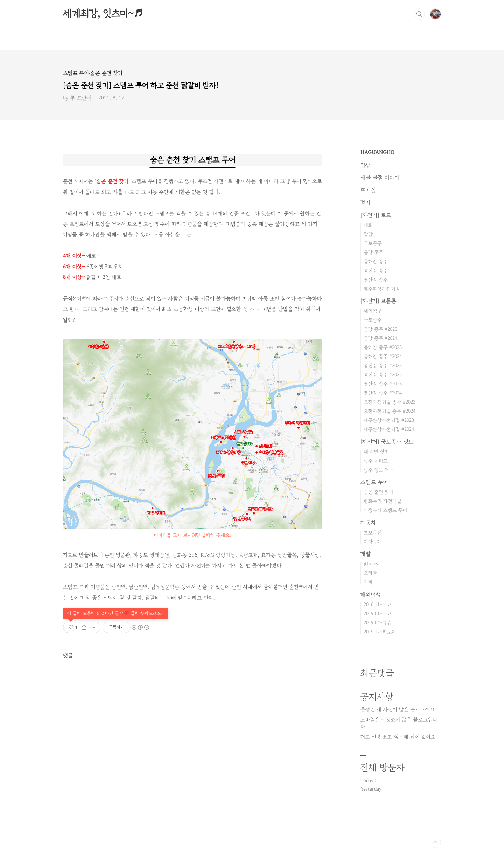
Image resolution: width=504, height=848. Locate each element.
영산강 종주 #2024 (383, 393)
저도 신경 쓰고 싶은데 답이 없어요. (399, 737)
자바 (368, 582)
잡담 (368, 234)
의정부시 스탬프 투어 (386, 510)
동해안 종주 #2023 (383, 347)
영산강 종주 (376, 280)
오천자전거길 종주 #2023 (390, 402)
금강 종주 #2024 (380, 338)
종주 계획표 (376, 461)
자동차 (368, 523)
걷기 (365, 202)
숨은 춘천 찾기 (379, 492)
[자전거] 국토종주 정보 (387, 442)
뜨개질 (368, 190)
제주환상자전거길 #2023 (389, 420)
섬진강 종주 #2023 (383, 366)
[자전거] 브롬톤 (379, 301)
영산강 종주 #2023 (383, 384)
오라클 (370, 573)
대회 (368, 225)
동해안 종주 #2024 (383, 356)
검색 (419, 14)
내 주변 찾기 (376, 452)
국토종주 (373, 243)
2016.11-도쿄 (378, 604)
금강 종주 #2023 (380, 329)
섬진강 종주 (376, 271)
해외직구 (373, 311)
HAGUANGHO (377, 152)
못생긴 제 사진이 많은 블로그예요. (398, 709)
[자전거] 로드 (376, 215)
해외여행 (371, 594)
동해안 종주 (376, 261)
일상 (366, 165)
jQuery (371, 564)
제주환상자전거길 (382, 289)
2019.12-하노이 (380, 632)
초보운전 (373, 533)
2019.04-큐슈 (378, 623)
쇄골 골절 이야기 (380, 178)
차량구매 (373, 542)
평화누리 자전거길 (383, 501)
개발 (366, 554)
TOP (435, 842)
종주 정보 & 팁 (379, 470)
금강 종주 (373, 252)
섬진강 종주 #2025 (383, 375)
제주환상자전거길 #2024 (389, 429)
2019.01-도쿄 (378, 613)
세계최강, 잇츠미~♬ (103, 14)
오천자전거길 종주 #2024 (390, 411)
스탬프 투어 (374, 482)
